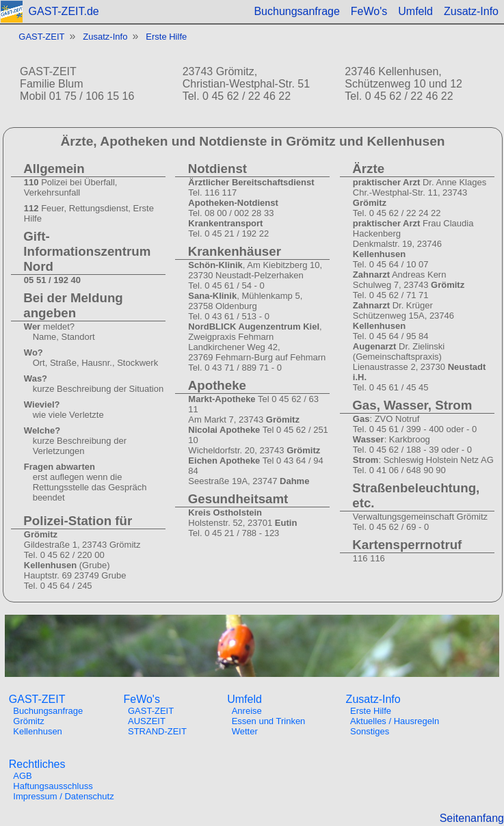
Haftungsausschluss (53, 786)
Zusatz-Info (471, 11)
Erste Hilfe (166, 37)
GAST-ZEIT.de (64, 11)
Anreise (247, 711)
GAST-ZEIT (41, 37)
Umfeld (415, 11)
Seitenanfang (472, 818)
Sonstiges (370, 731)
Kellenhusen (38, 731)
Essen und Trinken (269, 721)
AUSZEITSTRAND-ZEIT (157, 726)
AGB (22, 776)
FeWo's (369, 11)
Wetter (245, 731)
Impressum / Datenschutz (63, 796)
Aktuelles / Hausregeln (395, 721)
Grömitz (29, 721)
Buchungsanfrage (296, 11)
